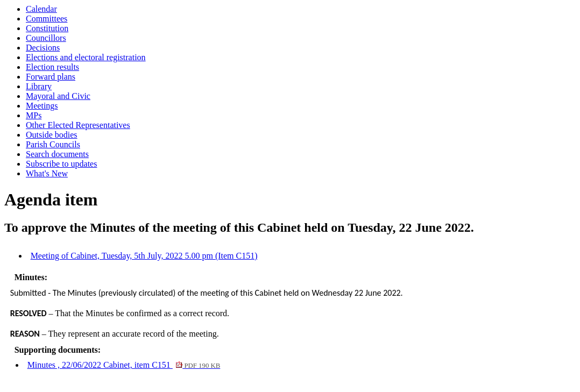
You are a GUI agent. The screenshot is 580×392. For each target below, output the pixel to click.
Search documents (57, 154)
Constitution (47, 28)
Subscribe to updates (61, 164)
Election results (52, 67)
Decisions (43, 48)
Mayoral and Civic (58, 96)
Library (39, 86)
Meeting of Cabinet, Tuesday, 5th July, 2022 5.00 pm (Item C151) (144, 256)
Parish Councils (53, 144)
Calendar (41, 9)
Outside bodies (52, 135)
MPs (34, 115)
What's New (47, 173)
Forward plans (51, 77)
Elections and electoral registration (86, 57)
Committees (47, 19)
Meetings (42, 106)
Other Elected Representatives (78, 125)
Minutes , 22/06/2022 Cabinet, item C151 (124, 365)
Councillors (46, 38)
